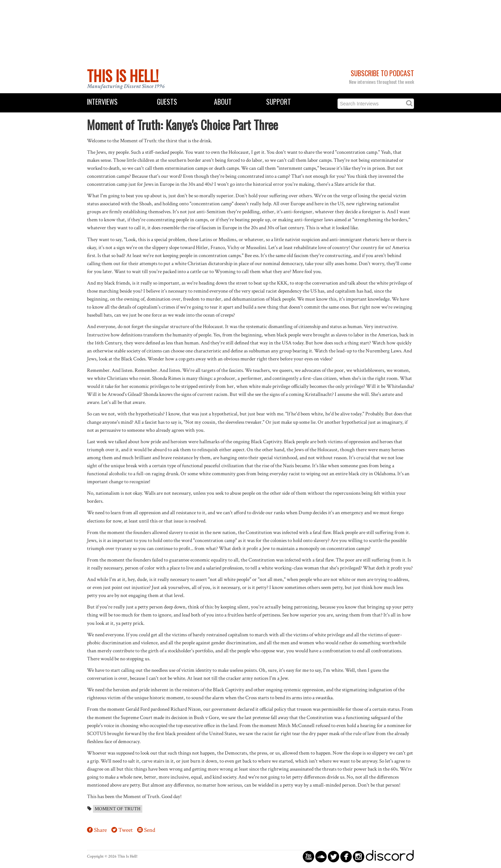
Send (150, 830)
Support (279, 102)
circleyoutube (308, 856)
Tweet (125, 830)
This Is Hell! (123, 75)
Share (100, 830)
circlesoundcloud (321, 856)
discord (390, 856)
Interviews (102, 102)
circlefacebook (346, 856)
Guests (167, 102)
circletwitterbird (333, 856)
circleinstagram (359, 856)
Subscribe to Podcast (382, 73)
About (223, 102)
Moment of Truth (118, 809)
